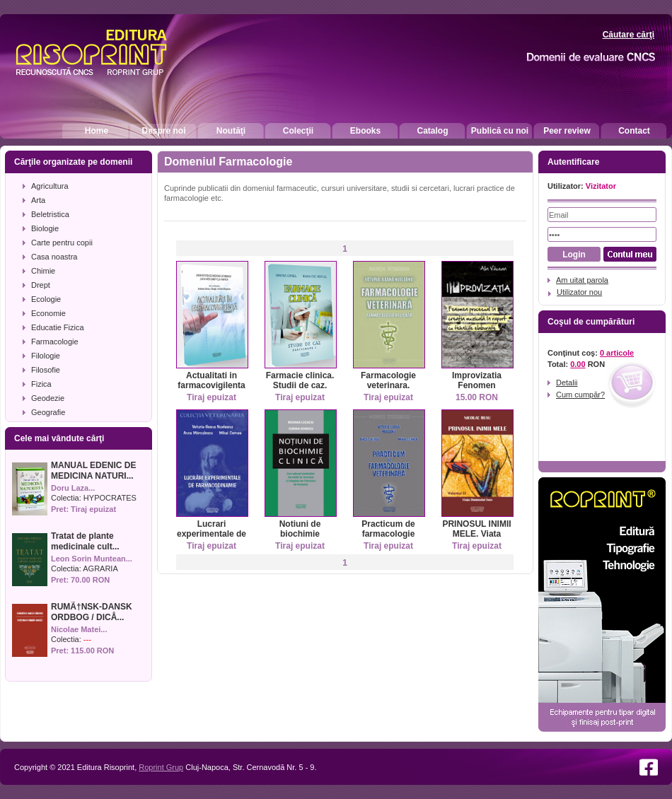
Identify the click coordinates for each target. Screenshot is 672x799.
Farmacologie (55, 342)
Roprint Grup (161, 767)
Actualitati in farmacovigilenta (211, 380)
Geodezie (48, 398)
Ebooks (365, 131)
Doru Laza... (73, 488)
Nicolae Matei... (79, 629)
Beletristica (50, 214)
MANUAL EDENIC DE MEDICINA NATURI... (93, 471)
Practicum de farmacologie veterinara (388, 534)
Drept (41, 285)
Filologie (46, 356)
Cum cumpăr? (580, 395)
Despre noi (163, 131)
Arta (38, 200)
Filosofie (46, 370)
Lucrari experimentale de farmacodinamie (212, 534)
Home (97, 131)
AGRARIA (100, 568)
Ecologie (46, 299)
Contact (634, 131)
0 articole (617, 353)
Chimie (43, 271)
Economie (48, 313)
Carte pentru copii (62, 243)
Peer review (567, 131)
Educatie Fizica (58, 327)
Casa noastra (54, 257)
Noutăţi (231, 131)
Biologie (45, 228)
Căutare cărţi (628, 35)
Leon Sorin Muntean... (92, 559)
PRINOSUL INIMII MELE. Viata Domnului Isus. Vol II (476, 539)
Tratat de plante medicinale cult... (85, 541)
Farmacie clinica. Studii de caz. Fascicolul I (300, 385)
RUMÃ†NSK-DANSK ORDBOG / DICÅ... (92, 612)
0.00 (578, 364)
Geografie (48, 412)
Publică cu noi (500, 131)
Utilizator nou (579, 292)
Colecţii (298, 131)
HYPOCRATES (110, 498)
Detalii (567, 383)
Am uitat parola (582, 280)
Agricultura (50, 186)
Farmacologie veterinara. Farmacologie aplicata (388, 390)
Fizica (41, 384)
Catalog (432, 131)
